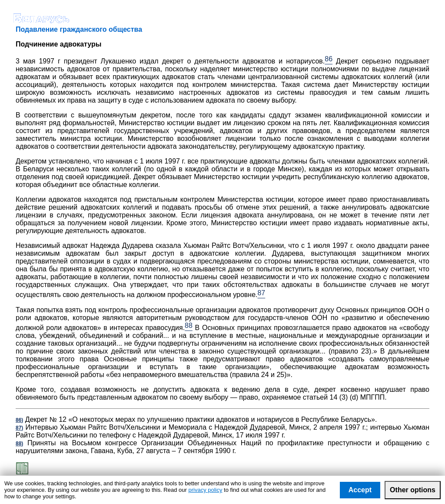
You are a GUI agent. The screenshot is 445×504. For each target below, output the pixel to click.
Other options (413, 490)
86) (19, 420)
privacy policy (205, 490)
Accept (360, 490)
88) (19, 444)
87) (19, 428)
